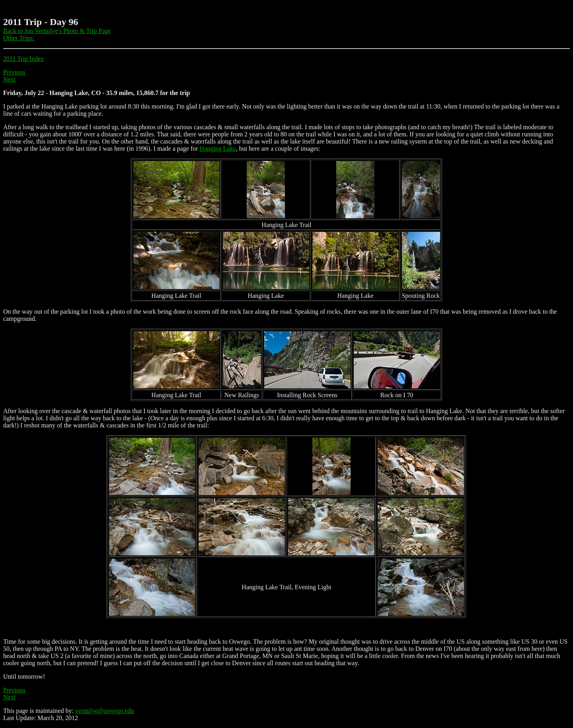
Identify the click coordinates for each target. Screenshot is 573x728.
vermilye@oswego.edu (105, 711)
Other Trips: (19, 38)
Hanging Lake (218, 149)
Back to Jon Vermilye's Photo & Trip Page (57, 31)
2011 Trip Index (24, 59)
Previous (14, 72)
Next (9, 79)
